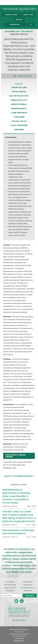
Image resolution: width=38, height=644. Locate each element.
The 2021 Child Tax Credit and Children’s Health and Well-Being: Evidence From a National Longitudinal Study (19, 516)
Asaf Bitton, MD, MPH (19, 96)
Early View (28, 15)
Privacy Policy (19, 632)
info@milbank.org (19, 641)
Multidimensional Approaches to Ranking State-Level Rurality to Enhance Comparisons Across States (16, 496)
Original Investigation (25, 76)
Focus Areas (10, 582)
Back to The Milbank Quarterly (19, 476)
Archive (19, 19)
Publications (28, 585)
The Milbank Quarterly (28, 588)
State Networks (10, 585)
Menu (35, 3)
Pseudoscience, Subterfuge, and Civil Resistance (18, 532)
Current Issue (11, 15)
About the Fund (10, 588)
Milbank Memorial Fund (10, 3)
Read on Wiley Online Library (16, 456)
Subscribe (10, 590)
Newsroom (28, 590)
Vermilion (22, 620)
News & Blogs (28, 582)
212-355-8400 (19, 638)
